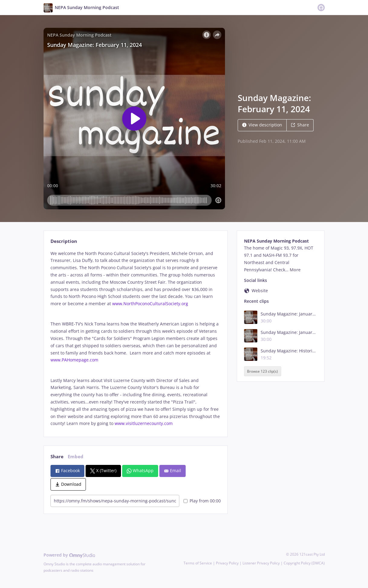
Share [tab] (57, 457)
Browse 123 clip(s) (262, 371)
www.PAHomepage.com (74, 360)
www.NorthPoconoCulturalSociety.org (150, 304)
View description (262, 125)
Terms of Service (198, 563)
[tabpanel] (136, 339)
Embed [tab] (76, 457)
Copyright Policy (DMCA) (304, 563)
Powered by (69, 555)
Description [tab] (64, 241)
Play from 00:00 (202, 501)
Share (300, 125)
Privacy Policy (227, 563)
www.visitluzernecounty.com (144, 423)
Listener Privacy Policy (261, 563)
